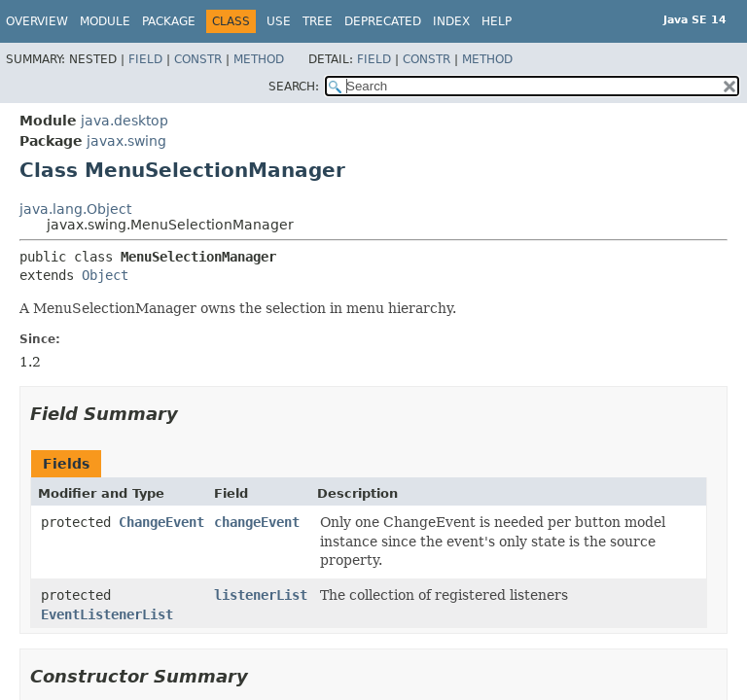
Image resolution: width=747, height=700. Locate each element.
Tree (318, 21)
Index (451, 21)
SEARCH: (294, 87)
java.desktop (124, 121)
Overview (37, 21)
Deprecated (383, 21)
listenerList (261, 595)
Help (497, 21)
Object (105, 275)
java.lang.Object (75, 209)
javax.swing (126, 141)
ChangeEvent (161, 522)
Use (279, 21)
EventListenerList (107, 614)
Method (259, 59)
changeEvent (257, 522)
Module (105, 21)
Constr (198, 59)
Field (145, 59)
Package (169, 21)
